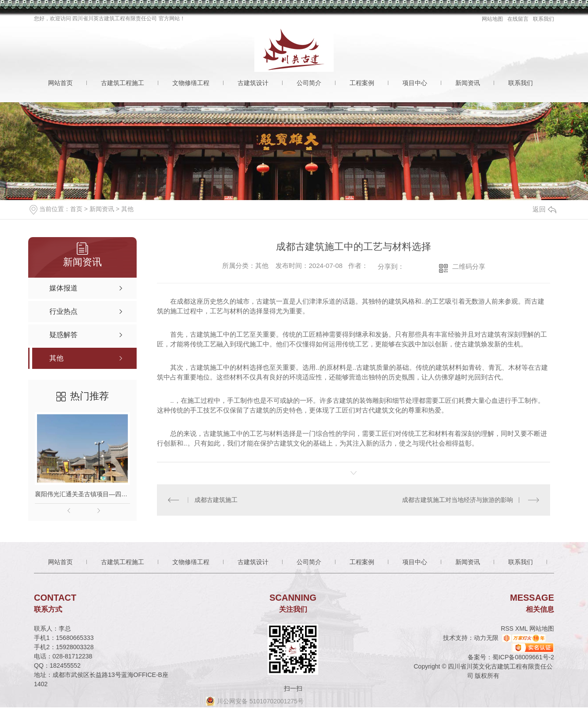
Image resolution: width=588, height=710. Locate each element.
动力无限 (486, 638)
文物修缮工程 (191, 83)
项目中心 (415, 83)
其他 (127, 209)
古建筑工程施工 (123, 83)
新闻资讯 (468, 83)
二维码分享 (469, 266)
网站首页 (60, 83)
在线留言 (518, 19)
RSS (508, 628)
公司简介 (309, 83)
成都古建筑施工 (216, 500)
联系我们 (543, 19)
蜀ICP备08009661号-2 (523, 657)
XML (522, 628)
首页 (76, 209)
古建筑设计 (253, 83)
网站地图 (492, 19)
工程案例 (362, 83)
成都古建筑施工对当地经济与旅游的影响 (458, 500)
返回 (544, 209)
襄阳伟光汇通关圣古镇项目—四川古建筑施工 (82, 494)
